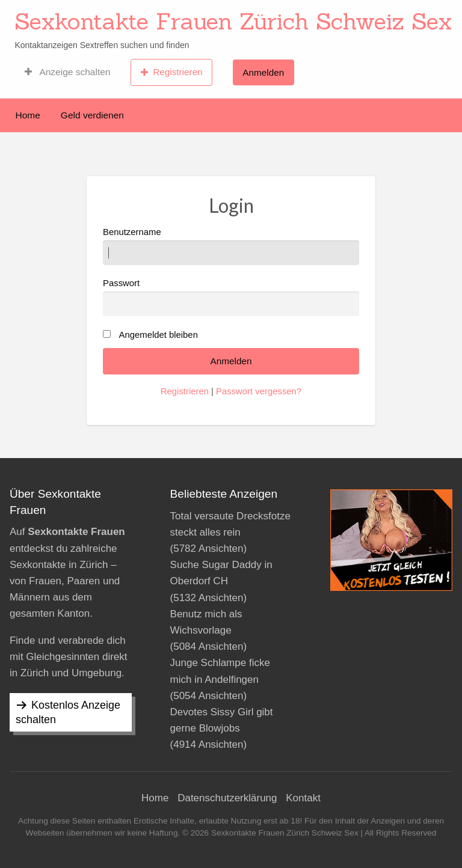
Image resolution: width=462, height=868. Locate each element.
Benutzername (231, 246)
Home (28, 115)
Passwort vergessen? (259, 391)
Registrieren (172, 72)
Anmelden (263, 72)
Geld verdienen (92, 115)
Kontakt (303, 798)
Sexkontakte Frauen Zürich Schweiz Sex (233, 21)
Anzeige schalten (67, 72)
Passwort (231, 297)
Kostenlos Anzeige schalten (68, 712)
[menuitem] (67, 72)
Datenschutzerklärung (227, 798)
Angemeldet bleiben (159, 335)
